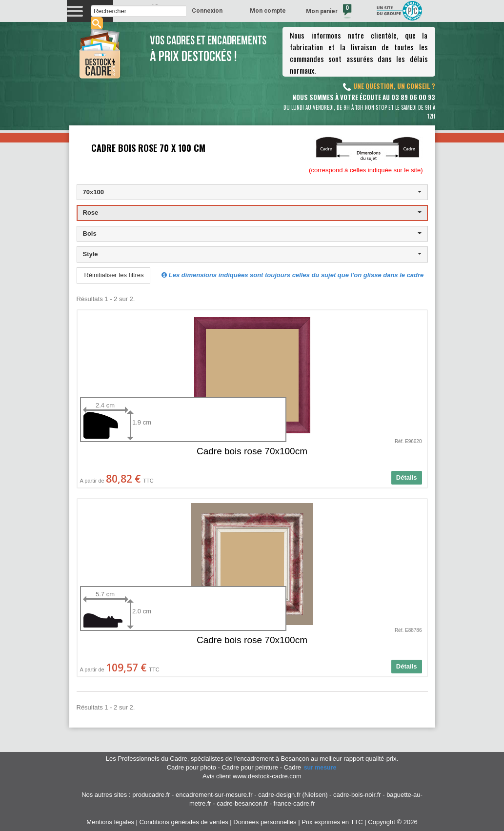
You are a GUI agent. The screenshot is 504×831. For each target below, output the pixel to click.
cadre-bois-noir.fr (357, 795)
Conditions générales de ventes (184, 822)
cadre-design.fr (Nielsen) (293, 795)
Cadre (311, 767)
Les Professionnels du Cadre (147, 759)
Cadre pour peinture (250, 767)
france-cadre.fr (294, 803)
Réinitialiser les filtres (114, 275)
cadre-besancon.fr (242, 803)
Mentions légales (110, 822)
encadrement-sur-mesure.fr (214, 795)
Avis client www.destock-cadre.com (252, 776)
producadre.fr (151, 795)
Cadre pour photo (192, 767)
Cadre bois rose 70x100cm (252, 451)
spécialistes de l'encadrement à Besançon (251, 759)
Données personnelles (265, 822)
